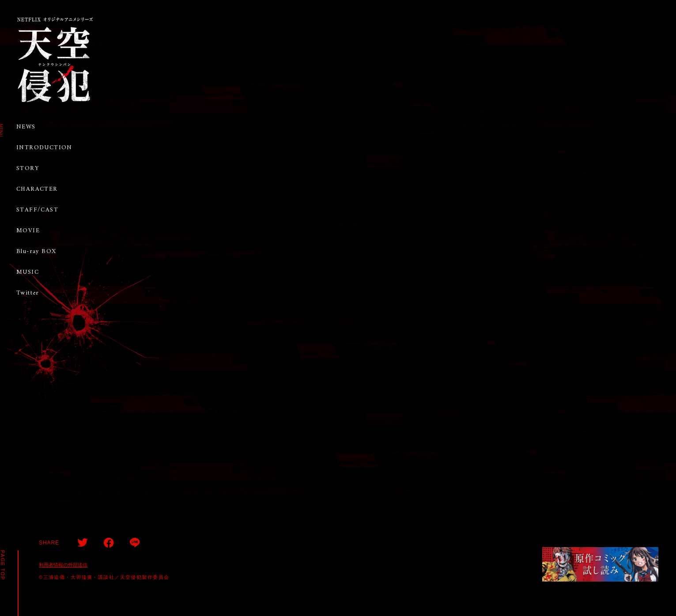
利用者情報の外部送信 (63, 565)
